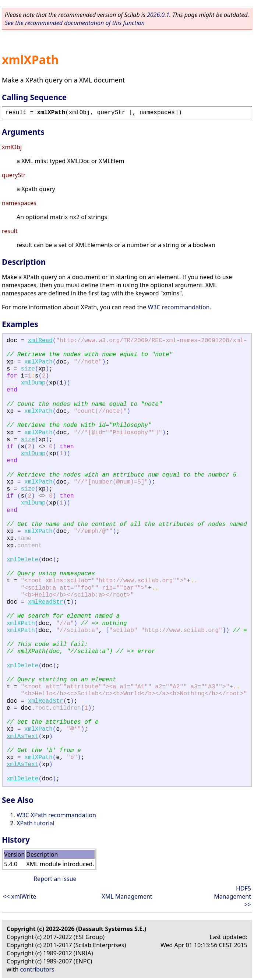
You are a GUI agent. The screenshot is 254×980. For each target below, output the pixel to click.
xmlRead (40, 341)
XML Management (127, 896)
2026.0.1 (158, 15)
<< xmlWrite (20, 896)
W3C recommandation (179, 307)
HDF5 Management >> (232, 896)
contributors (37, 969)
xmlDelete (22, 560)
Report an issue (55, 879)
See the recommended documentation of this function (75, 23)
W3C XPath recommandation (56, 815)
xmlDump (33, 383)
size (28, 369)
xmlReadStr (46, 602)
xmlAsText (22, 737)
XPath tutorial (36, 823)
